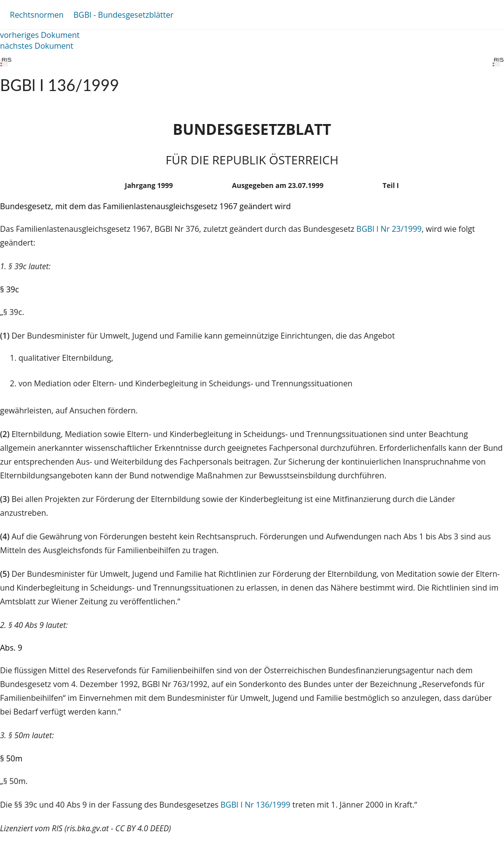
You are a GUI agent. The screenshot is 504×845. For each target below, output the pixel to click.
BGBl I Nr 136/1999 (255, 805)
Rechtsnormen (37, 15)
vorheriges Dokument (40, 35)
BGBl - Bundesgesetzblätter (123, 15)
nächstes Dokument (37, 46)
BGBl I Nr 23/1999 (389, 229)
